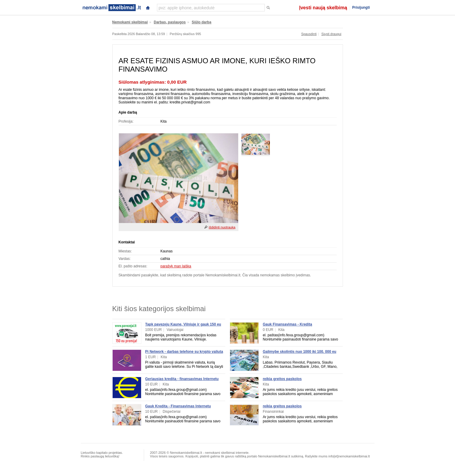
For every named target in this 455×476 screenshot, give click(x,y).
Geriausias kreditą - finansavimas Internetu (182, 379)
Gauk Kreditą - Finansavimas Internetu (178, 406)
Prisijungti (361, 7)
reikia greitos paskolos (282, 379)
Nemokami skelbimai (130, 22)
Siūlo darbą (201, 22)
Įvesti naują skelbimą (323, 8)
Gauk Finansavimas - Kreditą (287, 324)
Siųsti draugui (331, 34)
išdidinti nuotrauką (222, 227)
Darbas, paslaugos (170, 22)
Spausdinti (309, 34)
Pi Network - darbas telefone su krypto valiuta (184, 352)
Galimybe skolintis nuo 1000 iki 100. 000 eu (299, 352)
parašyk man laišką (176, 266)
